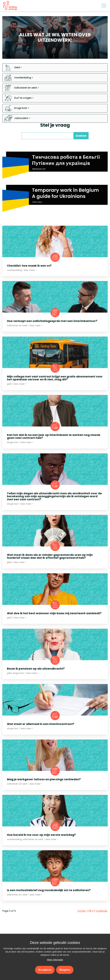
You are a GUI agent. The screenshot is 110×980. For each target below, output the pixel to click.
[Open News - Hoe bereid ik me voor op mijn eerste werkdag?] (55, 819)
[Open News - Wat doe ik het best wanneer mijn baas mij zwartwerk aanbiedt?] (55, 598)
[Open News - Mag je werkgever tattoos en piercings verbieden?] (55, 764)
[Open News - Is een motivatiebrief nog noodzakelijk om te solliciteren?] (55, 875)
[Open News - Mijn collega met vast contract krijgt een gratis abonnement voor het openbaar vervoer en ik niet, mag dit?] (55, 363)
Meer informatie (55, 960)
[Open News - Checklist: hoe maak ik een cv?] (55, 250)
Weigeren (65, 970)
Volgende (102, 911)
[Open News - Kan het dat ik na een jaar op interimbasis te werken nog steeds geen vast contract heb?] (55, 421)
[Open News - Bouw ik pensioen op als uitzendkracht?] (55, 653)
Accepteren (45, 970)
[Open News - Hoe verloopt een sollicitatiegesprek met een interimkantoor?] (55, 306)
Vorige (81, 911)
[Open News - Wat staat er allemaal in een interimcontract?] (55, 709)
